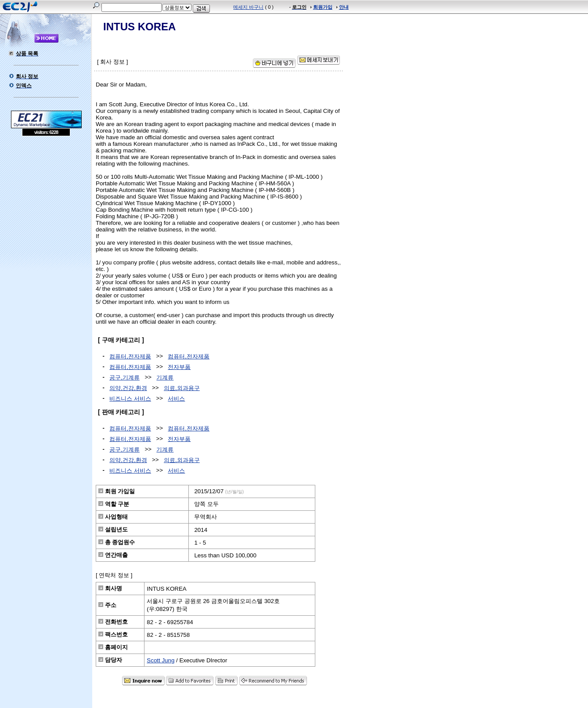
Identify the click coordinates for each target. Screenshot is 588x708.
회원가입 (323, 7)
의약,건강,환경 (128, 388)
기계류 (165, 377)
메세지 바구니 (248, 7)
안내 (344, 7)
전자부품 (179, 367)
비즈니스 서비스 (130, 399)
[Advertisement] (46, 200)
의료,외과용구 (182, 388)
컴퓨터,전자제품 (130, 356)
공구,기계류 (124, 377)
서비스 (176, 399)
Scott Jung (161, 660)
